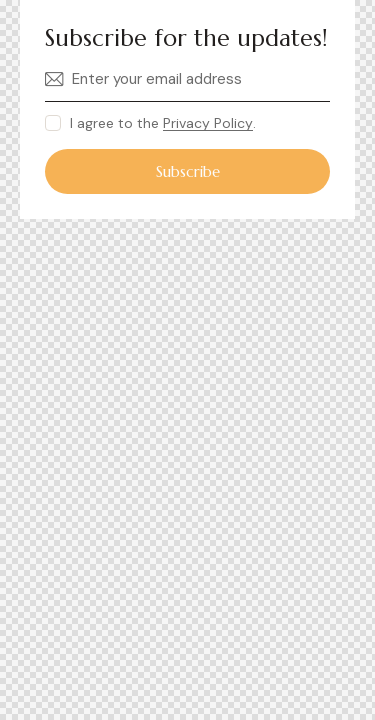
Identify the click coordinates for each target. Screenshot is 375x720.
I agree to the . (163, 123)
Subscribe (188, 171)
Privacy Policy (208, 123)
